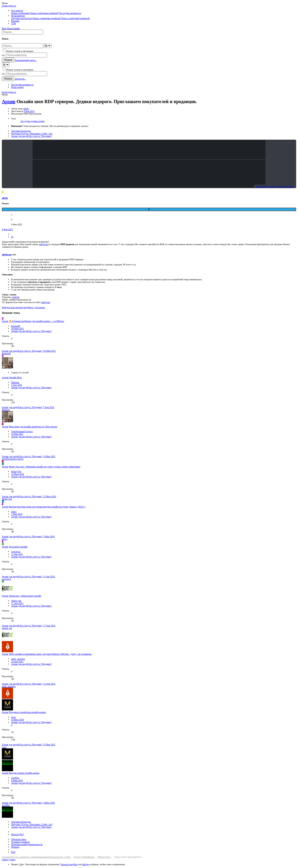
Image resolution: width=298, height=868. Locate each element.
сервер (41, 121)
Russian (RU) (18, 834)
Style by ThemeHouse (84, 857)
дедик (27, 121)
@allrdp (16, 297)
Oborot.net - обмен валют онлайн (25, 596)
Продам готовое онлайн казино (24, 773)
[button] (5, 3)
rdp (22, 121)
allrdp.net (44, 244)
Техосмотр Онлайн (18, 547)
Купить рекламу (285, 186)
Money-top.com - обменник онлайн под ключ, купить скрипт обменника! (45, 467)
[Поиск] (22, 32)
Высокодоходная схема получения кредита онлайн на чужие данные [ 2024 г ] (47, 507)
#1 (12, 237)
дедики (34, 121)
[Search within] (48, 46)
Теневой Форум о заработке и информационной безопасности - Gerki (36, 857)
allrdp (26, 109)
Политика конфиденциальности (27, 844)
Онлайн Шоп (15, 377)
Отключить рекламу (266, 186)
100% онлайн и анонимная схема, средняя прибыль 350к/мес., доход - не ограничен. (50, 654)
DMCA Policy (104, 857)
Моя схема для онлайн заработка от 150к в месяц (33, 427)
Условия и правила (20, 842)
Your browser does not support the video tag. (149, 150)
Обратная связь (19, 839)
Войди (85, 864)
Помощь (15, 847)
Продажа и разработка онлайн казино (27, 712)
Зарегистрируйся (69, 864)
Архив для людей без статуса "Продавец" (32, 331)
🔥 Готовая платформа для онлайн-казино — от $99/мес (37, 321)
